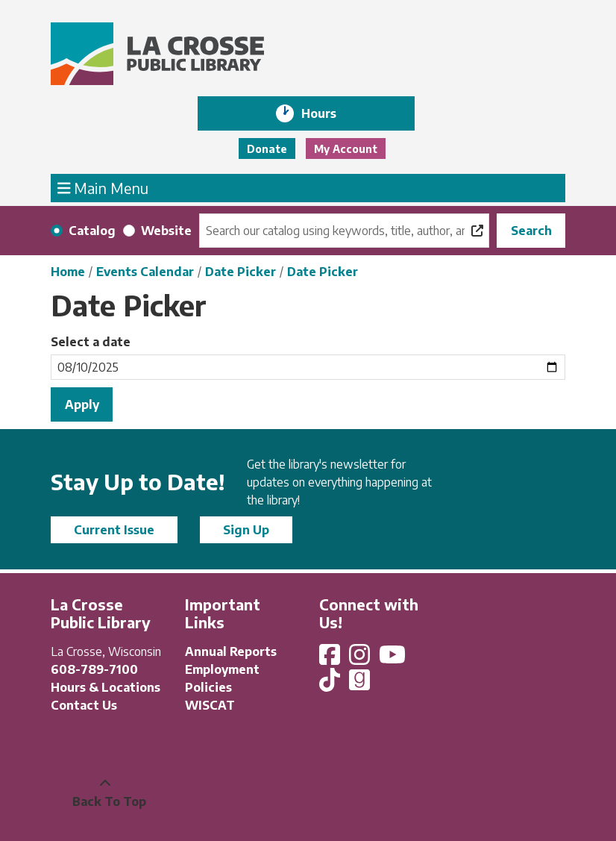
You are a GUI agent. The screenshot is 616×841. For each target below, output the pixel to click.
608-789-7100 (94, 669)
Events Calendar (145, 272)
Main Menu (103, 187)
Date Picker (241, 272)
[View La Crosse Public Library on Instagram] (361, 659)
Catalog (92, 231)
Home (68, 272)
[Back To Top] (105, 792)
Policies (208, 687)
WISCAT (210, 705)
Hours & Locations (106, 687)
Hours (329, 113)
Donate (267, 149)
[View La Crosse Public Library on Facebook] (331, 659)
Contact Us (84, 705)
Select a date (91, 342)
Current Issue (114, 530)
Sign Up (246, 530)
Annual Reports (231, 651)
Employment (222, 669)
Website (166, 231)
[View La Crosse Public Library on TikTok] (331, 684)
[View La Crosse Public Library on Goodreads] (359, 684)
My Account (346, 149)
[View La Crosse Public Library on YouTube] (394, 659)
